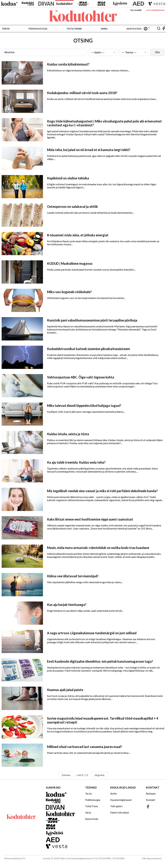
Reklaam (151, 793)
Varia (104, 29)
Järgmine (99, 775)
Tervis (6, 29)
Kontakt (151, 800)
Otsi (157, 52)
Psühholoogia (38, 29)
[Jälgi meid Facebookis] (164, 29)
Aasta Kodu (134, 29)
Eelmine (66, 775)
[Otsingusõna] (44, 52)
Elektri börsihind (119, 812)
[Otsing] (159, 29)
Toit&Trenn (74, 29)
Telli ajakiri (136, 10)
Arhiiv (114, 793)
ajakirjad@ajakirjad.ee (83, 858)
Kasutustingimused (121, 800)
